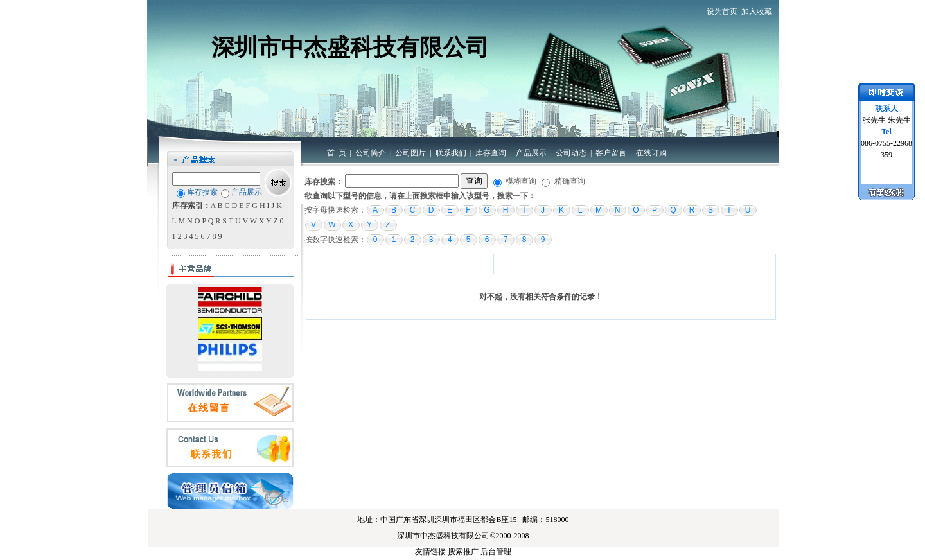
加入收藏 (757, 12)
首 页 (337, 153)
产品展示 (531, 153)
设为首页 (722, 12)
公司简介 (371, 153)
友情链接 (430, 552)
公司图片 (410, 153)
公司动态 (571, 153)
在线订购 (651, 153)
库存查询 (491, 153)
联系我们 (451, 153)
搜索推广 (463, 552)
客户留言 (611, 153)
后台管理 (496, 552)
